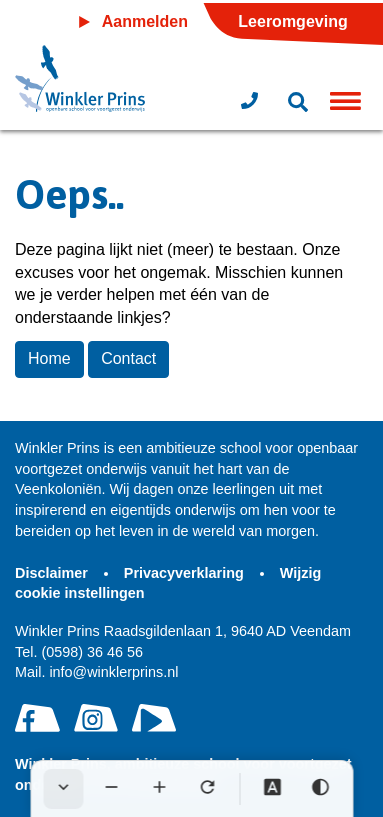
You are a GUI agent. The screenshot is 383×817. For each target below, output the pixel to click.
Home (49, 358)
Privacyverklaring (186, 573)
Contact (128, 358)
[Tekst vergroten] (159, 789)
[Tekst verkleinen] (111, 789)
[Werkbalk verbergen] (63, 789)
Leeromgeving (292, 21)
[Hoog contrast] (320, 789)
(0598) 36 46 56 (79, 652)
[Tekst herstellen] (207, 789)
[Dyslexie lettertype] (272, 789)
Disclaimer (53, 573)
